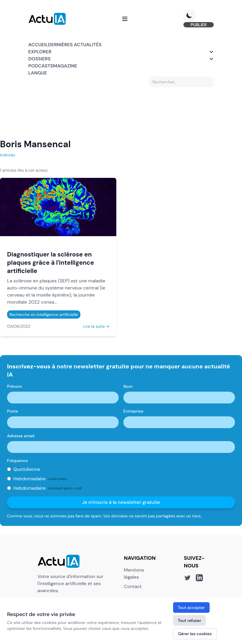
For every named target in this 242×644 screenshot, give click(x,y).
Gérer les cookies (195, 634)
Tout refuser (190, 620)
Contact (133, 586)
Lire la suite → (96, 326)
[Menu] (125, 19)
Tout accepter (191, 607)
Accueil (38, 45)
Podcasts (41, 66)
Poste (13, 411)
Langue (38, 73)
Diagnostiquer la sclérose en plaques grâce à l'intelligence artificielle (50, 263)
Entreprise (133, 411)
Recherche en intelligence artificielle (44, 314)
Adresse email (21, 436)
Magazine (65, 66)
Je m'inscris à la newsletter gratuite (121, 502)
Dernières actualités (75, 45)
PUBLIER (199, 25)
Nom (128, 386)
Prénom (15, 386)
